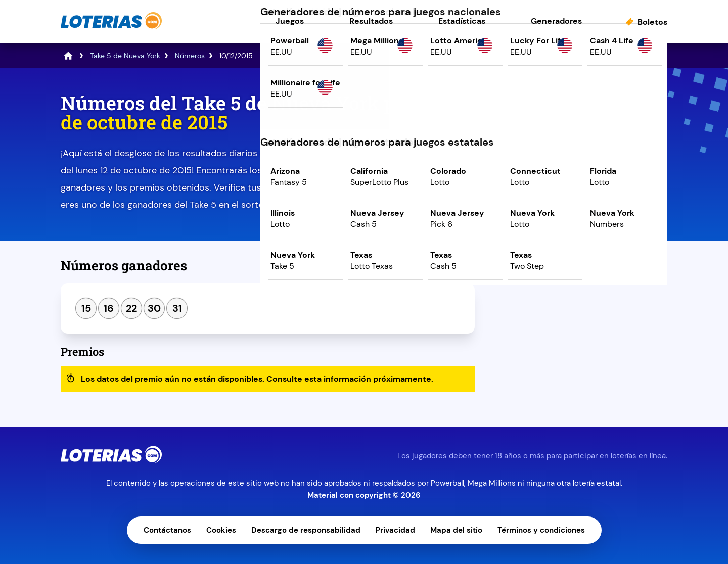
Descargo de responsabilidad (306, 530)
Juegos (290, 21)
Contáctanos (167, 530)
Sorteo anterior (533, 269)
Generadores (556, 21)
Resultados (371, 21)
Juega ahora (579, 180)
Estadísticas (462, 21)
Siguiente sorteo (625, 269)
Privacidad (395, 530)
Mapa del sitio (456, 530)
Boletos (652, 22)
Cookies (221, 530)
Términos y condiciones (541, 530)
